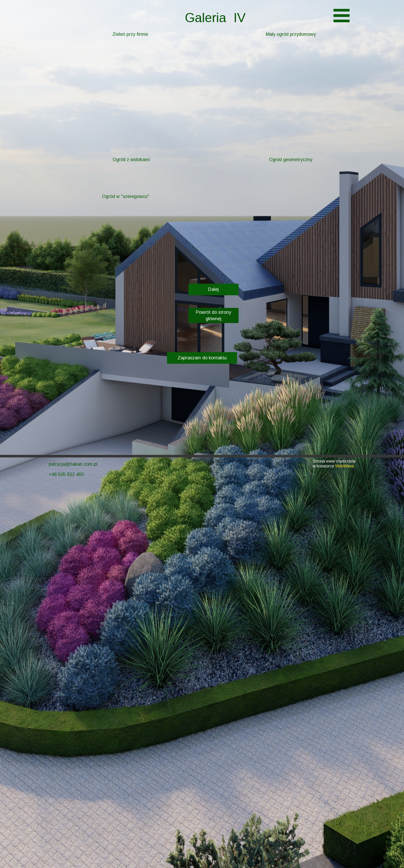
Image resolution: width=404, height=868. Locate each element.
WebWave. (345, 466)
